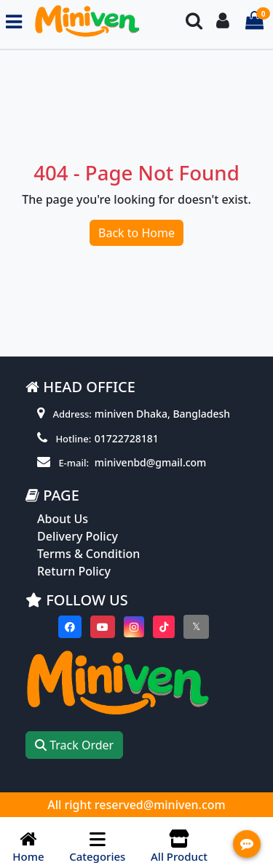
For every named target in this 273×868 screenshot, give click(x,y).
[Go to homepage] (98, 21)
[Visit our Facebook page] (70, 627)
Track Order (74, 745)
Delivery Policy (78, 536)
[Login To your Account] (223, 21)
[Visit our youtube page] (103, 627)
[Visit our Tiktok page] (164, 627)
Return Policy (74, 571)
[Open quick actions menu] (247, 844)
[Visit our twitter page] (196, 627)
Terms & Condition (88, 554)
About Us (63, 519)
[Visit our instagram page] (134, 627)
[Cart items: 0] (254, 21)
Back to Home (136, 233)
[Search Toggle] (194, 21)
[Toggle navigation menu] (14, 21)
